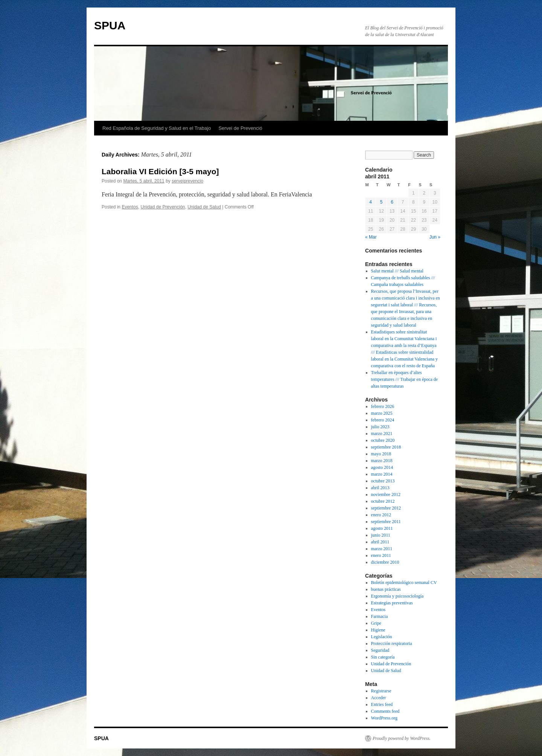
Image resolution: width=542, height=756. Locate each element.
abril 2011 (380, 542)
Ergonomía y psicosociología (397, 596)
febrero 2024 (383, 420)
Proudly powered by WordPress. (402, 738)
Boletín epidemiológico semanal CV (404, 583)
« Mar (371, 237)
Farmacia (380, 616)
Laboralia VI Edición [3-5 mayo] (160, 171)
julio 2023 (380, 427)
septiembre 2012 (386, 508)
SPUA (110, 25)
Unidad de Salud (204, 207)
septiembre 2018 (386, 447)
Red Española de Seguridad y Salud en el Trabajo (157, 128)
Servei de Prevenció (240, 128)
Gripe (376, 623)
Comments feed (385, 711)
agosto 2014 (382, 467)
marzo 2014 (382, 474)
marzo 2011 (382, 549)
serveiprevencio (187, 181)
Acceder (379, 698)
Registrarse (381, 691)
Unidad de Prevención (163, 207)
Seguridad (380, 650)
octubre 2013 (383, 481)
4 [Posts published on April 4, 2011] (371, 202)
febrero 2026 (383, 406)
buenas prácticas (386, 589)
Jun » (435, 237)
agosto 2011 (382, 528)
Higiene (378, 630)
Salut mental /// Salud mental (397, 271)
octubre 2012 (383, 501)
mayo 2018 (381, 454)
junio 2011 (381, 535)
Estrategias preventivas (392, 603)
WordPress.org (384, 718)
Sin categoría (383, 657)
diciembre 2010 (385, 562)
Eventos (130, 207)
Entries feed (382, 704)
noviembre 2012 (386, 494)
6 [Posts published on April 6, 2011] (392, 202)
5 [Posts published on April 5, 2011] (381, 202)
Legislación (382, 637)
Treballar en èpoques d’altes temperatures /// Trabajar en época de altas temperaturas (405, 379)
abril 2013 (380, 488)
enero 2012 (381, 515)
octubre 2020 (383, 440)
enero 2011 (381, 555)
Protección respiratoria (392, 643)
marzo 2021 (382, 434)
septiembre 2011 (386, 522)
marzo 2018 (382, 461)
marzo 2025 (382, 413)
